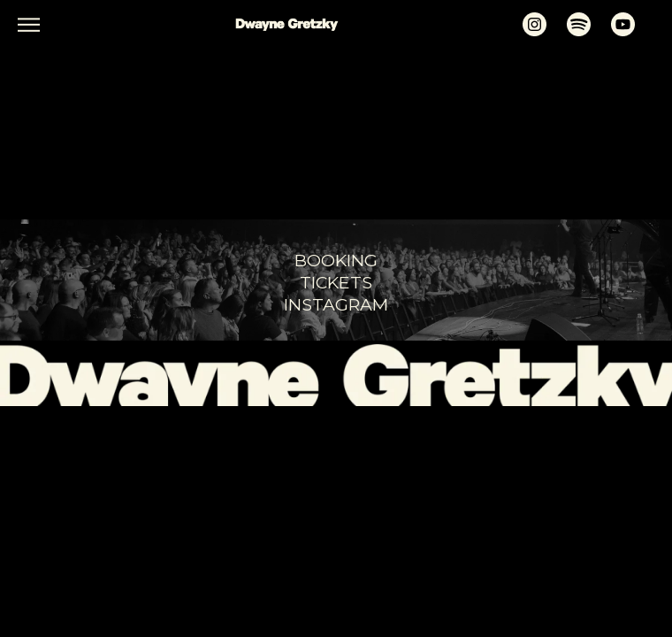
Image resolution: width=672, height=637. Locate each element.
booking (336, 260)
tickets (336, 282)
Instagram (336, 304)
